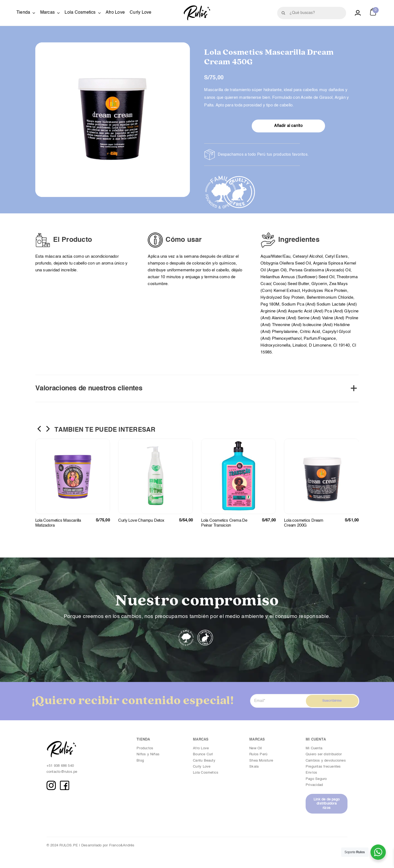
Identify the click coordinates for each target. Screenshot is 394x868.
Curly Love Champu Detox (141, 520)
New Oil (256, 748)
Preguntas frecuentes (323, 767)
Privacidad (315, 785)
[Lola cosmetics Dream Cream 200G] (321, 441)
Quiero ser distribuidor (324, 754)
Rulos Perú (258, 754)
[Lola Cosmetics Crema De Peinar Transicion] (238, 441)
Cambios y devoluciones (326, 761)
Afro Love (201, 748)
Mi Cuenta (314, 748)
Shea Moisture (261, 761)
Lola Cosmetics (206, 773)
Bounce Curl (203, 754)
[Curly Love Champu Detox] (156, 441)
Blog (140, 761)
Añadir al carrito (288, 126)
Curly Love (202, 767)
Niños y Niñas (148, 754)
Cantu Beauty (204, 761)
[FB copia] (65, 783)
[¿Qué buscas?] (312, 13)
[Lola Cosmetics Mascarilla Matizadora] (73, 441)
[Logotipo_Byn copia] (197, 7)
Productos (145, 748)
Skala (254, 767)
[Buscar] (283, 13)
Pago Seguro (316, 779)
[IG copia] (51, 783)
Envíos (311, 773)
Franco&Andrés (122, 845)
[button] (197, 388)
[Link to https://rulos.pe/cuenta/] (358, 13)
